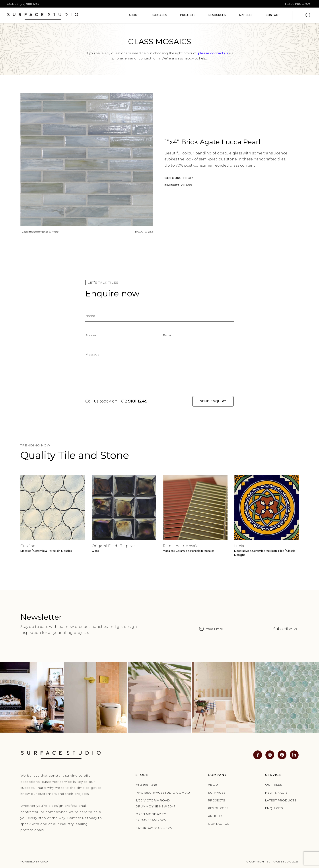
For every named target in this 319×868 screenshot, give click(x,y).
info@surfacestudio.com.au (157, 793)
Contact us (219, 824)
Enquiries (274, 808)
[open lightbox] (85, 159)
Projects (188, 15)
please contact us (213, 53)
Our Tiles (274, 785)
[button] (134, 15)
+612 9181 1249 (146, 785)
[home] (43, 15)
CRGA (44, 862)
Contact (273, 15)
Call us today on (116, 401)
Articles (246, 15)
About (214, 785)
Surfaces (217, 793)
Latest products (281, 800)
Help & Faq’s (276, 793)
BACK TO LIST (143, 232)
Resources (217, 15)
